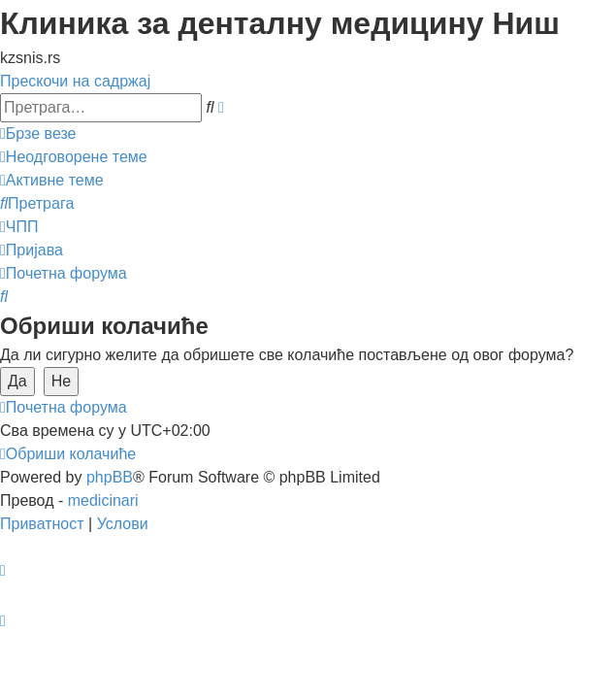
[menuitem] (74, 157)
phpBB (110, 477)
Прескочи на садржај (75, 81)
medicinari (103, 500)
